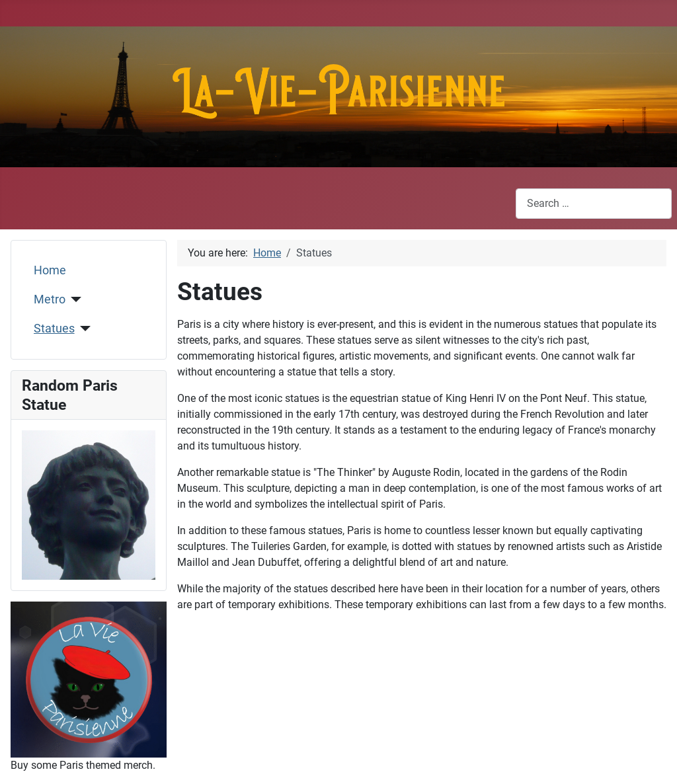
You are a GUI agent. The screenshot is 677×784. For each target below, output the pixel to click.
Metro (50, 299)
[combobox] (594, 203)
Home (50, 270)
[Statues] (83, 329)
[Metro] (74, 299)
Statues (54, 329)
